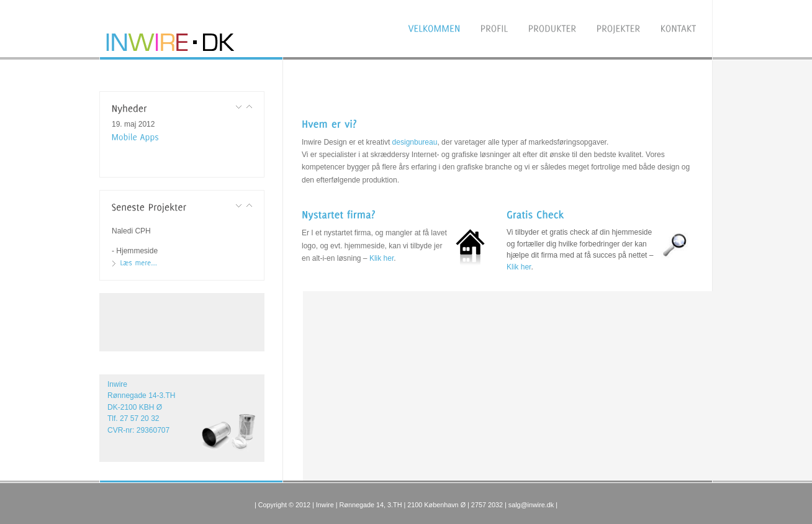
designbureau (415, 142)
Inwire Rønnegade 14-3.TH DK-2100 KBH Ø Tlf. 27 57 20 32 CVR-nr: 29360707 (142, 407)
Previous (239, 107)
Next (249, 107)
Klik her (381, 258)
